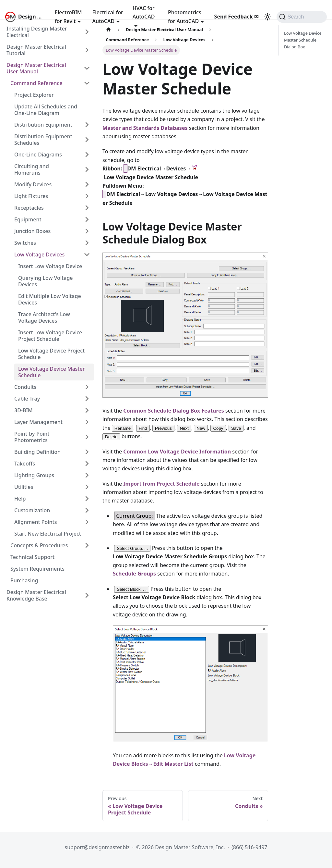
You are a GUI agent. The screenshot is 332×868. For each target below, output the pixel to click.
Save (236, 428)
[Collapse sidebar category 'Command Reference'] (87, 83)
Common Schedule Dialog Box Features (174, 411)
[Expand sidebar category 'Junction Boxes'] (87, 231)
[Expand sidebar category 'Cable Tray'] (87, 399)
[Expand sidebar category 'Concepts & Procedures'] (87, 545)
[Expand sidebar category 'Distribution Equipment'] (87, 125)
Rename (123, 428)
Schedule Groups (134, 574)
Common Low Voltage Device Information (177, 452)
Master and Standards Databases (145, 128)
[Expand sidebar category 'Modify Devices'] (87, 184)
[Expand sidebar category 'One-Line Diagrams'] (87, 155)
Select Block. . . (132, 589)
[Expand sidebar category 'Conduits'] (87, 387)
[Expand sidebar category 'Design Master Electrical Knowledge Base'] (87, 595)
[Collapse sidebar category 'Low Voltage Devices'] (87, 254)
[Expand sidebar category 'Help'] (87, 499)
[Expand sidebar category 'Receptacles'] (87, 208)
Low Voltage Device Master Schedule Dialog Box (303, 40)
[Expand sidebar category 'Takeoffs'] (87, 464)
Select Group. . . (132, 548)
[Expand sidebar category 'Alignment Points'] (87, 522)
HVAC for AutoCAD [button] (144, 12)
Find (143, 428)
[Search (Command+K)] (302, 17)
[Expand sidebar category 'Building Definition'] (87, 452)
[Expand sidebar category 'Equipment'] (87, 219)
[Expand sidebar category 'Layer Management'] (87, 422)
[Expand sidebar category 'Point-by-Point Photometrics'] (87, 437)
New (201, 428)
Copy (218, 428)
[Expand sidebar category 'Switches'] (87, 243)
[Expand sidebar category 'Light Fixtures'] (87, 196)
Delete (111, 437)
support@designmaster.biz (97, 847)
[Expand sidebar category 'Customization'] (87, 510)
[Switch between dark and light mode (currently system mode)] (267, 17)
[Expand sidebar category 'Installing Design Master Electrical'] (87, 32)
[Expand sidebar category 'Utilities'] (87, 487)
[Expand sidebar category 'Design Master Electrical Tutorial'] (87, 50)
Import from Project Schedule (161, 484)
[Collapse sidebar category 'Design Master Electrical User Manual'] (87, 68)
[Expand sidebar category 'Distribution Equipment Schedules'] (87, 140)
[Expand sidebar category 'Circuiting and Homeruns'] (87, 169)
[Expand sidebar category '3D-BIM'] (87, 410)
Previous (163, 428)
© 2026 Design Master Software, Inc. (181, 847)
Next (184, 428)
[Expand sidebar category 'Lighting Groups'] (87, 475)
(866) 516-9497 (249, 847)
